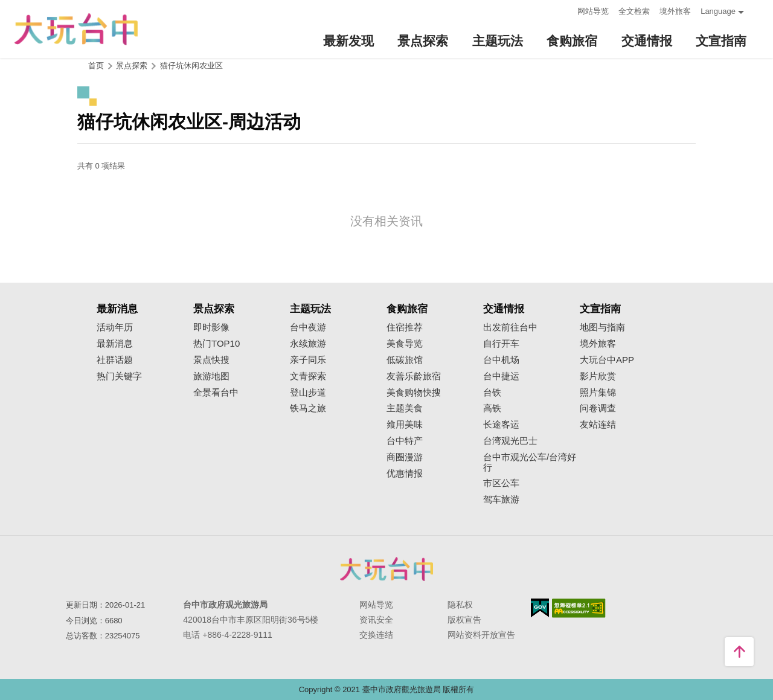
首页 (96, 66)
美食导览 (405, 344)
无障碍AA (579, 608)
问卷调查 (598, 408)
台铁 (492, 393)
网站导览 (593, 11)
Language (718, 11)
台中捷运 (501, 376)
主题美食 (405, 408)
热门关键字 (119, 376)
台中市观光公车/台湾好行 (530, 462)
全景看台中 (216, 393)
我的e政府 (540, 608)
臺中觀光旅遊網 (76, 29)
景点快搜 (211, 360)
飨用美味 (405, 425)
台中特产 (405, 441)
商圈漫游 (405, 457)
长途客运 (501, 425)
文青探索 (308, 376)
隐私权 (460, 605)
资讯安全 (376, 620)
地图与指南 (602, 327)
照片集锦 (598, 393)
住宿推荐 (405, 327)
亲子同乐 (308, 360)
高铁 (492, 408)
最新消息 (115, 344)
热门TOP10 (217, 344)
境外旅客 (675, 11)
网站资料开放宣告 (481, 635)
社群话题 (115, 360)
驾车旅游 (501, 499)
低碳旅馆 (405, 360)
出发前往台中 (510, 327)
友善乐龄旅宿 (414, 376)
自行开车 (501, 344)
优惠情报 (405, 474)
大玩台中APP (607, 360)
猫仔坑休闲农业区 (191, 66)
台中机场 (501, 360)
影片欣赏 (598, 376)
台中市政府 (386, 569)
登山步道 (308, 393)
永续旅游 (308, 344)
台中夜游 (308, 327)
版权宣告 (464, 620)
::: (564, 10)
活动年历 (115, 327)
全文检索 (634, 11)
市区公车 (501, 483)
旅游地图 (211, 376)
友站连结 (598, 425)
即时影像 (211, 327)
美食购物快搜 (414, 393)
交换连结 (376, 635)
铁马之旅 (308, 408)
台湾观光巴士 (510, 441)
